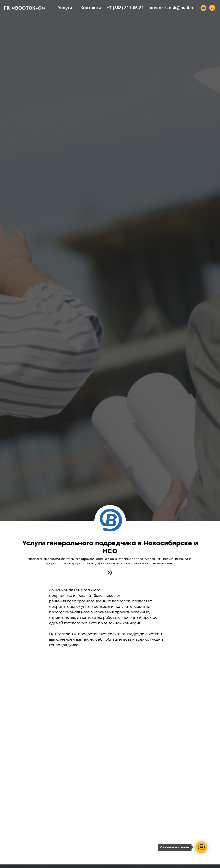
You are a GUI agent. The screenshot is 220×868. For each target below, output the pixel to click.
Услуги (66, 8)
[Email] (203, 8)
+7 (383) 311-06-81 (125, 8)
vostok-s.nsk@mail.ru (172, 8)
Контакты (91, 8)
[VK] (212, 8)
